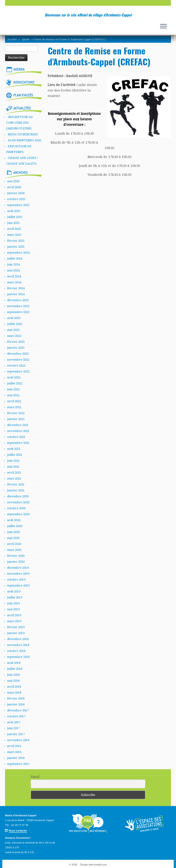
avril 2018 (14, 687)
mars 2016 (14, 752)
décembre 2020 (18, 496)
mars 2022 (14, 407)
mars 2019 (14, 621)
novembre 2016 (18, 740)
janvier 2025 (16, 247)
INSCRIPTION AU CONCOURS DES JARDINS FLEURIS (19, 123)
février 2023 (16, 342)
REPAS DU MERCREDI (23, 134)
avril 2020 (14, 544)
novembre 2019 (18, 574)
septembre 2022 (18, 371)
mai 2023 (13, 330)
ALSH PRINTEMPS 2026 (24, 140)
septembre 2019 (18, 585)
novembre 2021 (18, 431)
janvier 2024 (16, 294)
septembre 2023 (18, 312)
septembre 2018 (18, 657)
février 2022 (16, 413)
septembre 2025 (18, 205)
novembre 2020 (18, 502)
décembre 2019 (18, 568)
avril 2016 (14, 746)
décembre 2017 (18, 710)
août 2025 (14, 211)
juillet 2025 (15, 217)
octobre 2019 (16, 580)
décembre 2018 (18, 639)
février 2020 (16, 556)
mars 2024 (14, 282)
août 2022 (14, 377)
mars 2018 (14, 693)
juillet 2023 (15, 324)
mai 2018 (13, 681)
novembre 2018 (18, 645)
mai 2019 (13, 609)
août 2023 (14, 318)
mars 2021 (14, 478)
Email (35, 777)
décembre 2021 (18, 425)
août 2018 (14, 663)
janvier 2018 (16, 704)
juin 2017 (13, 728)
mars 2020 (14, 550)
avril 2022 (14, 401)
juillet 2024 (15, 259)
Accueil (12, 39)
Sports (26, 39)
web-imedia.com (98, 865)
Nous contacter (18, 830)
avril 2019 (14, 615)
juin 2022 (13, 389)
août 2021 (14, 449)
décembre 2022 (18, 354)
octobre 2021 (16, 437)
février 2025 (16, 241)
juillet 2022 (15, 383)
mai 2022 (13, 395)
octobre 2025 (16, 199)
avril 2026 (14, 187)
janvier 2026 (16, 193)
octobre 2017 (16, 716)
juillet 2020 (15, 526)
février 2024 (16, 288)
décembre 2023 (18, 300)
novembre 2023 (18, 306)
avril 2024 (14, 276)
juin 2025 (13, 223)
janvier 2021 (16, 490)
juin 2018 (13, 675)
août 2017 (14, 722)
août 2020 (14, 520)
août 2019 (14, 591)
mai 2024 (13, 270)
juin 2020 (13, 532)
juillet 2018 (15, 669)
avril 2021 (14, 473)
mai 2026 (13, 181)
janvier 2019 (16, 633)
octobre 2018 (16, 651)
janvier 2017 (16, 734)
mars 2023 (14, 336)
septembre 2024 (18, 253)
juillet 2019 (15, 597)
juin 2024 (13, 264)
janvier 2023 (16, 348)
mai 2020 (13, 538)
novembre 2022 (18, 360)
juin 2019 (13, 603)
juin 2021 (13, 461)
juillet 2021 (15, 455)
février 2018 (16, 698)
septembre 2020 (18, 514)
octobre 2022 (16, 366)
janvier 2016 (16, 758)
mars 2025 (14, 235)
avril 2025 (14, 229)
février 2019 (16, 627)
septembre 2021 (18, 443)
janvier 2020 (16, 562)
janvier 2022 (16, 419)
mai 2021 (13, 467)
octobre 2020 (16, 508)
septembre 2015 (18, 764)
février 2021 (16, 484)
